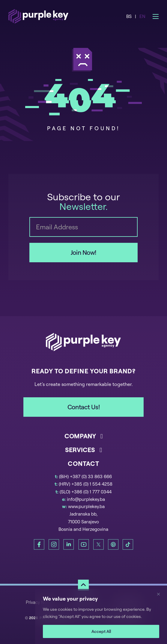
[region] (101, 616)
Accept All (101, 631)
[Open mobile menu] (156, 16)
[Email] (83, 227)
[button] (83, 439)
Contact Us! (83, 407)
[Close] (161, 594)
